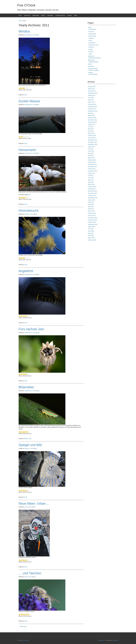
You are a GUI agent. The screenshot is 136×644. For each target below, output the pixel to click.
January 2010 (92, 215)
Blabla (26, 439)
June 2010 (91, 204)
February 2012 (92, 160)
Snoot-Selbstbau (93, 74)
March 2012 (91, 158)
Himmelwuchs (29, 211)
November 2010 (93, 193)
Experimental (92, 36)
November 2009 (93, 220)
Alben (76, 15)
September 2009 (93, 224)
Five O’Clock (26, 5)
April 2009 (91, 236)
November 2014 (93, 107)
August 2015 (92, 95)
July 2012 (91, 149)
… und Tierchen (30, 573)
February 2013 (92, 135)
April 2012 (91, 156)
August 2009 (92, 227)
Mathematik (36, 15)
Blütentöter (26, 387)
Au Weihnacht (92, 29)
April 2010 (91, 209)
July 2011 (91, 175)
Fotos (26, 95)
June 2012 (91, 151)
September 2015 (93, 93)
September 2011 (93, 171)
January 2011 (92, 189)
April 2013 (91, 131)
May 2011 (91, 180)
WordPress (116, 640)
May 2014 (91, 113)
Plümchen (91, 47)
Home (20, 15)
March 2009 (91, 238)
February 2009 (92, 240)
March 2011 (91, 184)
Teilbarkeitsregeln (93, 62)
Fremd (90, 41)
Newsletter (50, 15)
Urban (90, 54)
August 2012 (92, 147)
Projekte (69, 15)
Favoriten (91, 38)
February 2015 (92, 104)
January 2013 (92, 138)
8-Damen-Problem (94, 70)
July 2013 (91, 127)
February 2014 (92, 118)
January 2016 (92, 91)
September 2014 (93, 111)
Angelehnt (26, 271)
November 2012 (93, 142)
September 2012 (93, 144)
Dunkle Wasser (29, 101)
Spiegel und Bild (30, 445)
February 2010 (92, 213)
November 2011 (93, 167)
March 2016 (91, 89)
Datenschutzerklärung (95, 58)
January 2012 (92, 162)
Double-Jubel (92, 34)
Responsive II (102, 640)
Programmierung (60, 15)
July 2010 (91, 202)
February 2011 (92, 187)
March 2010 (91, 211)
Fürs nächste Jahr (31, 329)
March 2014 (91, 115)
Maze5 (43, 15)
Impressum (27, 15)
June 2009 (91, 231)
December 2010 (93, 191)
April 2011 (91, 182)
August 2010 (92, 200)
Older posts (23, 626)
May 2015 (91, 100)
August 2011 (92, 173)
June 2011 (91, 178)
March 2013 (91, 133)
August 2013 (92, 124)
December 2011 (93, 164)
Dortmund (91, 32)
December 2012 (93, 140)
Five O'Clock (25, 640)
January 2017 (92, 87)
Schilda (91, 49)
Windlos (24, 31)
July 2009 (91, 229)
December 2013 (93, 120)
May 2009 (91, 233)
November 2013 (93, 122)
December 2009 (93, 218)
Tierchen (91, 52)
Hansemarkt (27, 150)
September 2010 (93, 198)
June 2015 (91, 98)
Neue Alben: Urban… (34, 503)
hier (30, 195)
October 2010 (92, 195)
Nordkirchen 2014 (93, 45)
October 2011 (92, 169)
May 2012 (91, 153)
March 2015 (91, 102)
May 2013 (91, 129)
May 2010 (91, 207)
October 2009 (92, 222)
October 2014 (92, 109)
